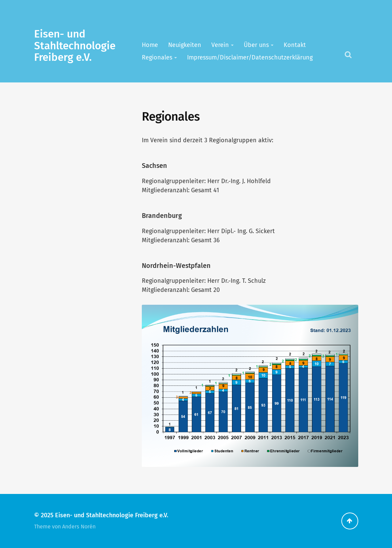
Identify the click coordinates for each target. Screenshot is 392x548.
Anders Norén (79, 527)
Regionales (157, 57)
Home (150, 45)
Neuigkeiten (185, 45)
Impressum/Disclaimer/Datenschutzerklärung (250, 57)
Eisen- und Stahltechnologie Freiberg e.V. (75, 46)
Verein (220, 45)
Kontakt (295, 45)
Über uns (256, 45)
